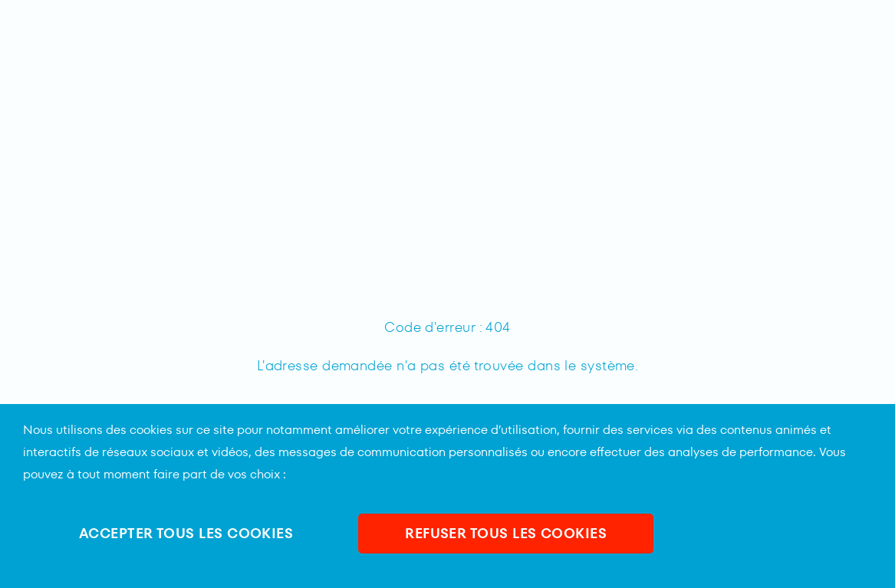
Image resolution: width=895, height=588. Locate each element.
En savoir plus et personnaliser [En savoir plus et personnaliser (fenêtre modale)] (767, 534)
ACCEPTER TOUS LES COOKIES (186, 533)
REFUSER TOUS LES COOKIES (506, 533)
